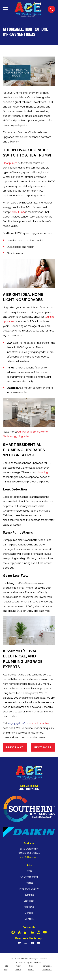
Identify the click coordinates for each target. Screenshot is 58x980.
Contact (29, 919)
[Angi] (19, 932)
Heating (29, 883)
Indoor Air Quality (29, 889)
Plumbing (29, 895)
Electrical (29, 901)
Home (29, 871)
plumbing (42, 472)
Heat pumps (10, 163)
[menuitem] (6, 968)
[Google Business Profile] (32, 932)
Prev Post (15, 747)
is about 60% (17, 212)
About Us (29, 907)
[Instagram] (39, 932)
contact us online (39, 723)
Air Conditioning (29, 877)
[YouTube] (45, 932)
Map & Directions (29, 857)
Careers (29, 913)
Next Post (43, 747)
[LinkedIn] (26, 932)
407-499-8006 (17, 723)
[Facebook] (13, 932)
